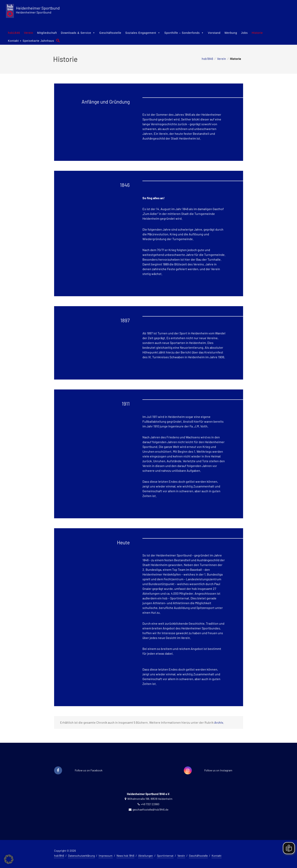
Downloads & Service (78, 33)
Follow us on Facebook (89, 770)
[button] (58, 41)
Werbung (231, 33)
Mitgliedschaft (47, 33)
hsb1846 (14, 33)
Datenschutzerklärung (81, 856)
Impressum (106, 856)
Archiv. (219, 722)
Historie (257, 33)
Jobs (244, 33)
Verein (29, 33)
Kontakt (217, 856)
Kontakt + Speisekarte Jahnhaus (31, 41)
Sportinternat (165, 856)
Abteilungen (146, 856)
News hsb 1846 (125, 856)
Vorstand (214, 33)
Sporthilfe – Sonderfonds (184, 33)
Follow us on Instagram (218, 770)
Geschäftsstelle (110, 33)
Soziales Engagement (143, 33)
